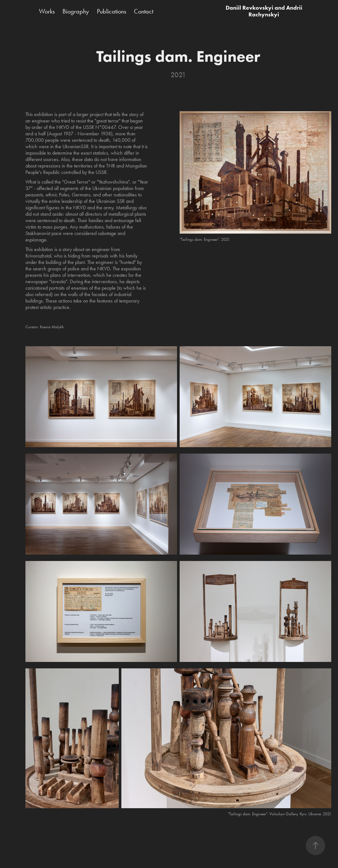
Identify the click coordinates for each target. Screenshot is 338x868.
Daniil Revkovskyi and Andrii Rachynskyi (265, 11)
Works (47, 11)
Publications (112, 11)
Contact (144, 11)
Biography (76, 11)
